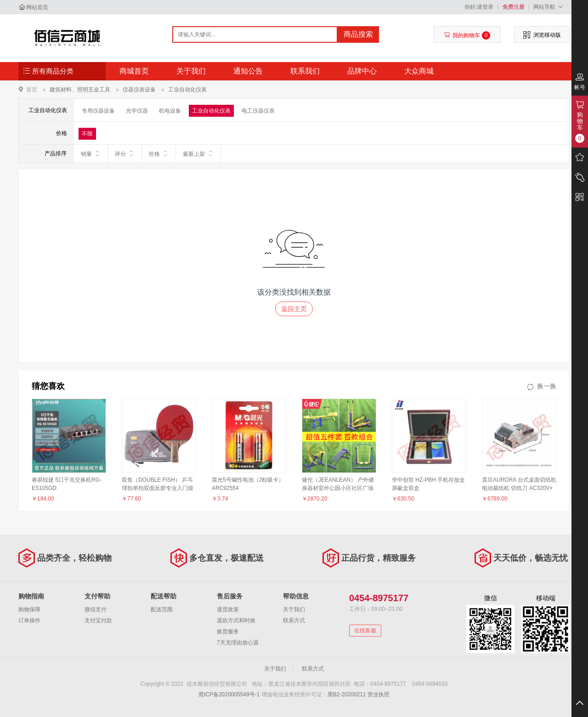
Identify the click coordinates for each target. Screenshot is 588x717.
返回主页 (294, 309)
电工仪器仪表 (258, 111)
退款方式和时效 (236, 620)
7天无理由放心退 (238, 643)
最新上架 (198, 154)
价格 (159, 154)
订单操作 (29, 620)
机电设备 (170, 111)
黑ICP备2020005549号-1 (229, 694)
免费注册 (514, 7)
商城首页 (134, 71)
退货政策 (228, 609)
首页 (32, 89)
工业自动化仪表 (187, 90)
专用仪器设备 (98, 111)
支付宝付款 (98, 620)
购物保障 (29, 609)
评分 (125, 154)
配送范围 (162, 609)
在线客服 (365, 631)
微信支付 (96, 609)
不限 (87, 134)
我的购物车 (467, 35)
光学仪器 (137, 111)
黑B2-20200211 (347, 694)
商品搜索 (358, 34)
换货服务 (228, 632)
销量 (91, 154)
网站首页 (37, 7)
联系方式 (294, 620)
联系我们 (305, 71)
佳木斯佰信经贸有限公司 (67, 38)
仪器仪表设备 (139, 90)
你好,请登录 (479, 7)
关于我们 (191, 71)
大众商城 (419, 71)
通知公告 (248, 71)
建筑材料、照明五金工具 (80, 90)
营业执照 (379, 694)
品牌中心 (362, 71)
